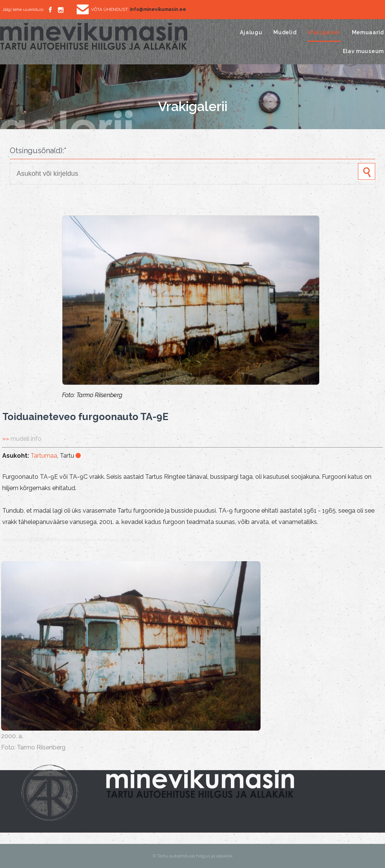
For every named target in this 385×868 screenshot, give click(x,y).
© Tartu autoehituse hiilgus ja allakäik (193, 856)
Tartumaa (44, 456)
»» (22, 439)
